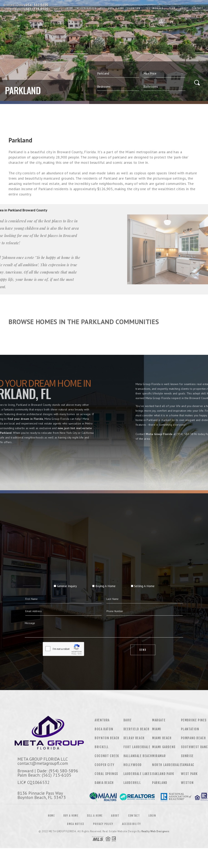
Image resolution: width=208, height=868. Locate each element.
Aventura (102, 720)
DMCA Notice (76, 824)
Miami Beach (162, 738)
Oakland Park (163, 774)
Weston (187, 783)
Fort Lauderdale (137, 747)
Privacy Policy (103, 824)
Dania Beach (104, 783)
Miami (157, 729)
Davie (128, 720)
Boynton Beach (107, 738)
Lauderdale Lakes (138, 774)
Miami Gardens (164, 747)
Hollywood (133, 765)
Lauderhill (132, 783)
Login (152, 816)
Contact (198, 8)
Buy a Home (71, 816)
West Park (189, 774)
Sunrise (187, 756)
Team (171, 8)
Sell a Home (95, 816)
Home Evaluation (128, 8)
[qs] (165, 74)
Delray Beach (134, 738)
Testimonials (154, 8)
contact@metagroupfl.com (43, 763)
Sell (103, 8)
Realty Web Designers (155, 831)
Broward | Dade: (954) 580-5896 (48, 771)
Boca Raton (104, 729)
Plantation (190, 729)
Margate (159, 720)
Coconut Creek (107, 756)
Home (70, 8)
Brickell (102, 747)
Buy (111, 8)
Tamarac (188, 765)
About (184, 8)
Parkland (160, 783)
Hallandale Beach (138, 756)
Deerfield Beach (136, 729)
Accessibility (132, 824)
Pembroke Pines (194, 720)
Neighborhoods (87, 8)
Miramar (159, 756)
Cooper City (105, 765)
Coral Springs (106, 774)
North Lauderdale (167, 765)
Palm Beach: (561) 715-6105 (44, 775)
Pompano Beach (193, 738)
